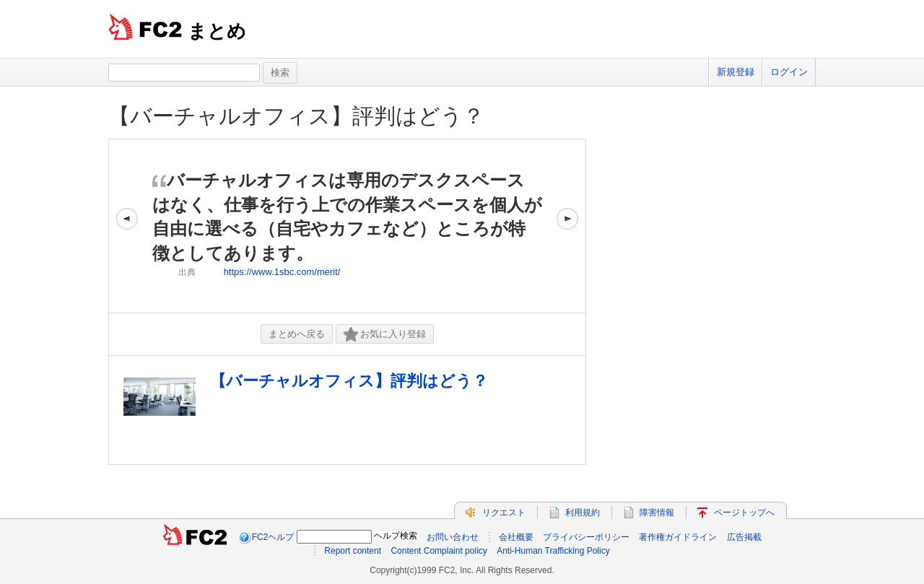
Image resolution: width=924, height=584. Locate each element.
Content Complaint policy (439, 551)
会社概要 (516, 537)
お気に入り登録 (385, 335)
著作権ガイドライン (678, 537)
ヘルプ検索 (396, 536)
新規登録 (736, 72)
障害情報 (657, 513)
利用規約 (583, 513)
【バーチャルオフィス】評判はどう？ (296, 116)
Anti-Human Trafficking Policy (553, 551)
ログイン (789, 72)
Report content (353, 551)
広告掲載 (744, 537)
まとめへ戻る (297, 334)
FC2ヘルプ (273, 537)
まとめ (217, 31)
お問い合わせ (453, 537)
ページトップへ (744, 513)
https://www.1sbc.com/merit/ (282, 272)
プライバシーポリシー (586, 537)
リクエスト (504, 513)
